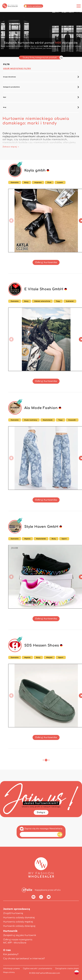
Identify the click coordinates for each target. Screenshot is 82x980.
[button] (11, 221)
